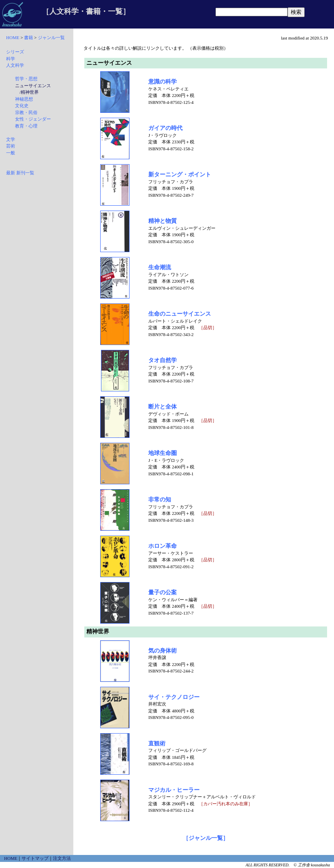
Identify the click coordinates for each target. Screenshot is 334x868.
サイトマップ (35, 858)
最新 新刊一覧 (20, 173)
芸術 (11, 146)
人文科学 (15, 65)
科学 (11, 59)
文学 (11, 139)
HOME (13, 37)
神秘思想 (24, 99)
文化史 (22, 105)
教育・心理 (26, 126)
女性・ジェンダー (33, 119)
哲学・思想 (26, 79)
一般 (11, 153)
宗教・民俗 (26, 112)
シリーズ (15, 52)
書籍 (29, 37)
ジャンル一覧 (51, 37)
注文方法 (62, 858)
